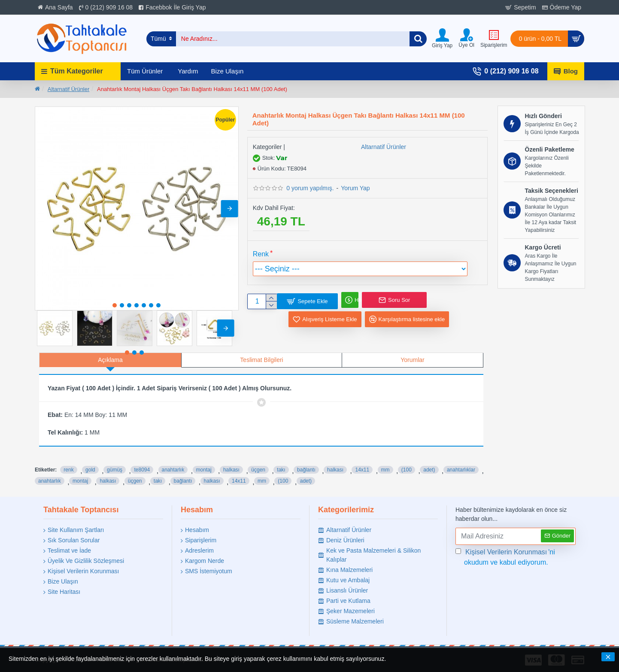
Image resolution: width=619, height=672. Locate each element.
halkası (231, 461)
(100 (407, 461)
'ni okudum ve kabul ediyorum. (505, 556)
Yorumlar (413, 360)
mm (385, 461)
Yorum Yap (355, 188)
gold (90, 461)
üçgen (258, 461)
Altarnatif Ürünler (69, 89)
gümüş (115, 461)
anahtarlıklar (461, 461)
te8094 (142, 461)
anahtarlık (173, 461)
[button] (230, 209)
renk (68, 461)
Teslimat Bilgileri (261, 360)
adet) (429, 461)
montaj (204, 461)
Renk (261, 254)
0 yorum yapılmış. (310, 188)
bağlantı (306, 461)
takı (281, 461)
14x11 (362, 461)
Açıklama (110, 360)
